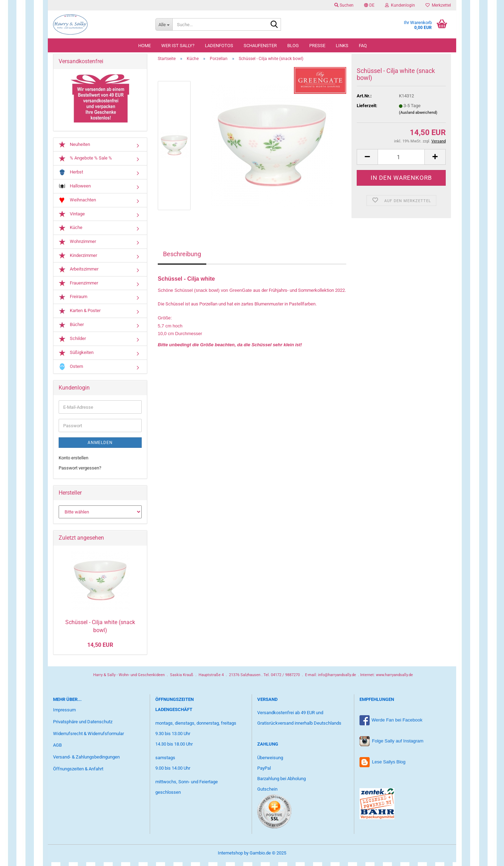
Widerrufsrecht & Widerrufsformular (88, 737)
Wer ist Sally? (178, 46)
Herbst (71, 176)
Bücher (71, 329)
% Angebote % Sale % (85, 162)
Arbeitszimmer (79, 273)
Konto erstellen (73, 462)
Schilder (72, 343)
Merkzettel (438, 5)
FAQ (363, 46)
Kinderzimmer (78, 259)
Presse (317, 46)
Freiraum (73, 301)
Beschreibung (182, 258)
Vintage (72, 218)
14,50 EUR (100, 649)
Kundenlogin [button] (400, 5)
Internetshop (230, 857)
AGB (57, 749)
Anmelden (100, 447)
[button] (369, 5)
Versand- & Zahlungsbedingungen (86, 761)
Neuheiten (74, 148)
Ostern (71, 371)
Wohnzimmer (77, 246)
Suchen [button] (344, 5)
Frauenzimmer (78, 287)
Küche (71, 232)
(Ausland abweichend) (418, 116)
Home (144, 46)
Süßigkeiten (76, 357)
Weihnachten (77, 204)
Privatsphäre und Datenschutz (83, 726)
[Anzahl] (401, 161)
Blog (293, 46)
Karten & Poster (80, 315)
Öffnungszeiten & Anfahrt (78, 773)
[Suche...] (164, 24)
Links (342, 46)
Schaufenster (260, 46)
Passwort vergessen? (80, 472)
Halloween (75, 190)
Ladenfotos (219, 46)
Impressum (64, 714)
